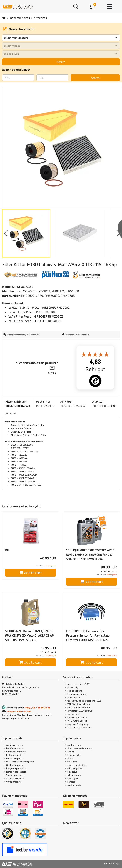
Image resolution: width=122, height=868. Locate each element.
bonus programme (77, 694)
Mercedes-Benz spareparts (20, 762)
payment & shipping (78, 724)
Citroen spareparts (16, 752)
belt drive (72, 772)
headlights (73, 778)
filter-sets (72, 762)
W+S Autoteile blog (77, 721)
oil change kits (75, 768)
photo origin (74, 687)
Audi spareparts (14, 745)
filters (70, 758)
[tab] (18, 403)
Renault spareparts (16, 772)
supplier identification (79, 707)
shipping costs (51, 566)
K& (7, 550)
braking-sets (74, 755)
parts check (73, 714)
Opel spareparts (15, 765)
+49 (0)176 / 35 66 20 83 (37, 707)
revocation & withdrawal (80, 711)
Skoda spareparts (15, 775)
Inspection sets (20, 18)
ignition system (75, 785)
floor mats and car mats (80, 748)
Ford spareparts (15, 758)
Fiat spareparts (14, 755)
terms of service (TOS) (79, 684)
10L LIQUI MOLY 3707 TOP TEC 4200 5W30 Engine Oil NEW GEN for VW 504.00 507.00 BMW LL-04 (90, 554)
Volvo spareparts (15, 778)
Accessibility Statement (79, 727)
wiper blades (74, 775)
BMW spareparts (15, 748)
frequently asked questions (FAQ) (84, 701)
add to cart (30, 573)
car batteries (74, 745)
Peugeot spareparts (16, 768)
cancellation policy (77, 717)
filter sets (40, 18)
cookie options (75, 691)
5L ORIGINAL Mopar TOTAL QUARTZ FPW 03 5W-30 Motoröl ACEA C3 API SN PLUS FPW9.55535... (30, 635)
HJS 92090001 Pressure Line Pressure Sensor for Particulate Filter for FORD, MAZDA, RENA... (88, 635)
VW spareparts (14, 782)
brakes (71, 752)
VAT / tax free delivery (79, 704)
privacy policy (74, 697)
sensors (71, 782)
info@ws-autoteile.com (19, 711)
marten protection (77, 765)
